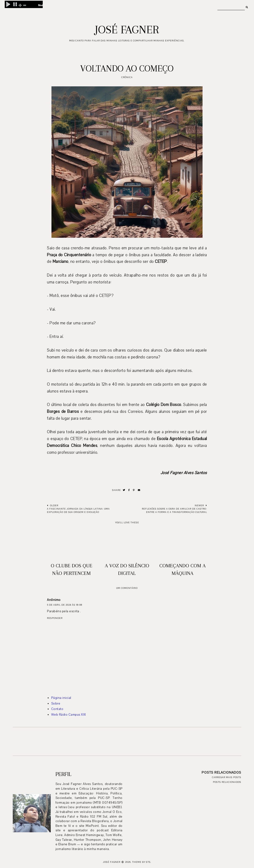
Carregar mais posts (227, 777)
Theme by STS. (142, 862)
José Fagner (127, 30)
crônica (127, 77)
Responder (55, 618)
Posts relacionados (227, 782)
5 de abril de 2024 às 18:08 (65, 605)
